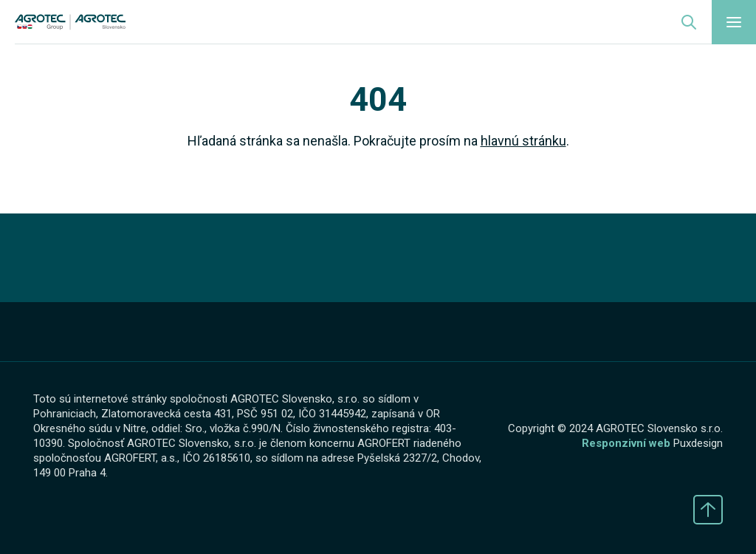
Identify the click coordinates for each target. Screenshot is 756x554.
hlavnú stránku (523, 141)
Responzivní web (626, 443)
